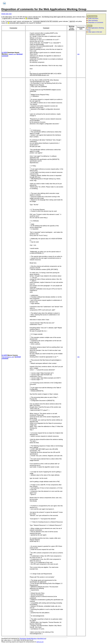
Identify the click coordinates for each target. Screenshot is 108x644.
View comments (93, 20)
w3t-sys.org (40, 642)
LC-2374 (4, 53)
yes (78, 54)
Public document (93, 18)
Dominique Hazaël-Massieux (28, 639)
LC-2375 (4, 355)
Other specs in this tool (95, 32)
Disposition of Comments (96, 22)
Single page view (6, 14)
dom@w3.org (12, 54)
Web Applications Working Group (95, 29)
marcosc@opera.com (8, 357)
